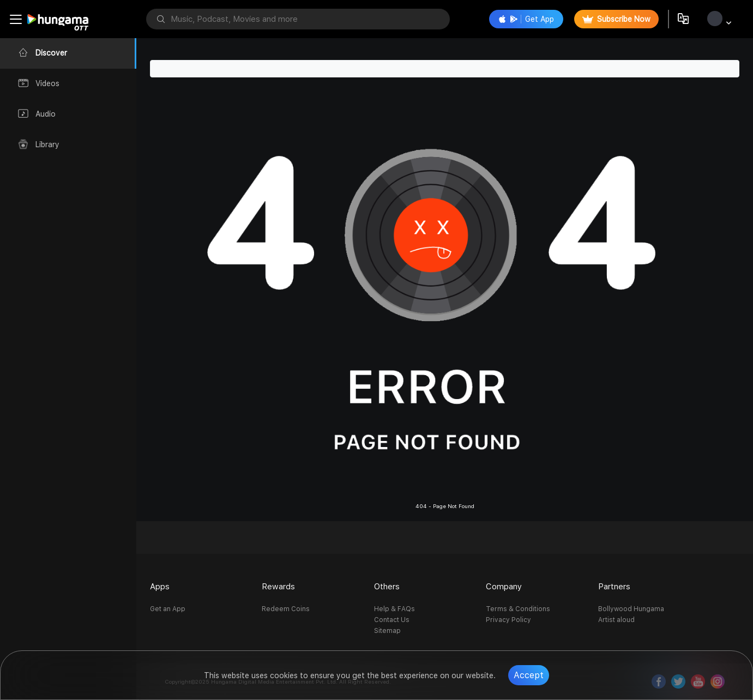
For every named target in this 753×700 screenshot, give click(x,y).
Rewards (278, 587)
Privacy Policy (508, 620)
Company (504, 587)
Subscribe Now (616, 19)
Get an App (168, 609)
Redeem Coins (286, 609)
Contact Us (392, 620)
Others (387, 587)
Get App (526, 19)
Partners (614, 587)
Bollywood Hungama (631, 609)
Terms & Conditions (518, 609)
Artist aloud (616, 620)
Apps (160, 587)
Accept (529, 675)
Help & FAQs (394, 609)
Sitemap (387, 631)
